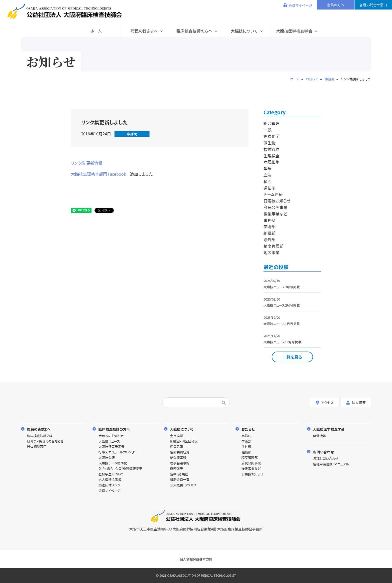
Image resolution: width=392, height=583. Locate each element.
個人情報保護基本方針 (196, 559)
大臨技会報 (107, 458)
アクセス (325, 402)
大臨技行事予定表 (111, 447)
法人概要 (356, 402)
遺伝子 (269, 188)
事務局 (132, 134)
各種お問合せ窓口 (373, 5)
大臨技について (244, 31)
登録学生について (111, 474)
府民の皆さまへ (144, 31)
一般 (267, 130)
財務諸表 (176, 469)
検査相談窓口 (37, 447)
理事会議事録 (180, 463)
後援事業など (275, 214)
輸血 (267, 181)
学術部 (269, 226)
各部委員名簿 (180, 452)
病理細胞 (271, 162)
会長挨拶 (176, 436)
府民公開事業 (275, 207)
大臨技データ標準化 (113, 463)
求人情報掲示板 (110, 480)
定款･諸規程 (179, 474)
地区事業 (271, 252)
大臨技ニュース (109, 442)
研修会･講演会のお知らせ (45, 442)
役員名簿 (176, 447)
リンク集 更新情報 (87, 163)
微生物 (269, 143)
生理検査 (271, 156)
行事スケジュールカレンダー (118, 452)
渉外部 (269, 239)
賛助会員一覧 (180, 480)
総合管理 (271, 123)
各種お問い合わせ (326, 459)
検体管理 (271, 149)
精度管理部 (273, 246)
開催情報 (319, 436)
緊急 (267, 168)
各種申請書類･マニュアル (331, 464)
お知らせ (248, 429)
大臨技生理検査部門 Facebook (100, 174)
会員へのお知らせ (111, 436)
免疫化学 (271, 136)
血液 (267, 175)
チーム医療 (273, 194)
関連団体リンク (109, 485)
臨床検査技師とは (40, 436)
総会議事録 (178, 458)
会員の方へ (336, 5)
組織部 (269, 233)
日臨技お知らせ (277, 201)
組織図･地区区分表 (184, 442)
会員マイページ (300, 5)
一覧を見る (292, 357)
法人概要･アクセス (183, 485)
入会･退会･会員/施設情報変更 (120, 469)
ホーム (96, 31)
